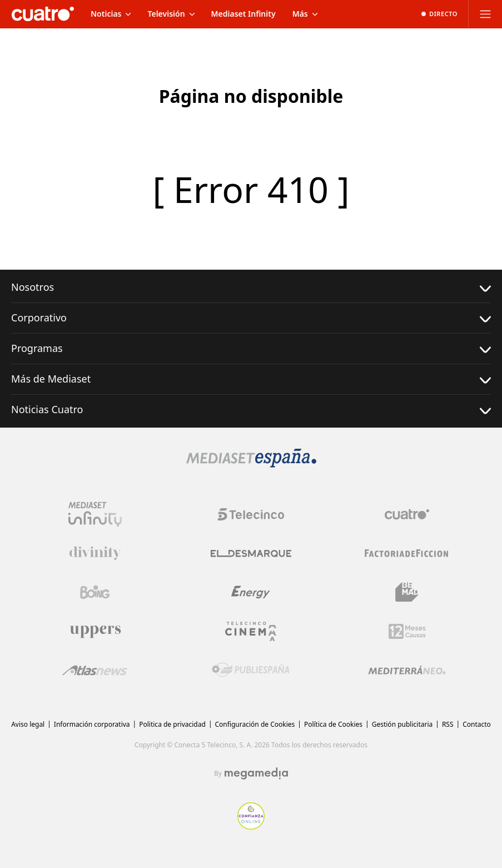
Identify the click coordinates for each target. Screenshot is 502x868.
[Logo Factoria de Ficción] (407, 553)
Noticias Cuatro (251, 410)
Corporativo (251, 318)
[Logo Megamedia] (256, 773)
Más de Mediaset (251, 379)
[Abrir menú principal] (485, 14)
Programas (251, 348)
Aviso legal (28, 724)
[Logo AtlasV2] (95, 670)
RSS (448, 724)
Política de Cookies (333, 724)
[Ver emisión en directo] (439, 14)
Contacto (477, 724)
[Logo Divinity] (95, 553)
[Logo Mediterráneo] (407, 670)
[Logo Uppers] (95, 631)
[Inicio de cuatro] (43, 14)
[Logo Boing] (95, 592)
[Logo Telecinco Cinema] (251, 631)
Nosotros (251, 287)
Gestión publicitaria (402, 724)
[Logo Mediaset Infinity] (95, 514)
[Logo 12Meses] (407, 631)
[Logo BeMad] (407, 592)
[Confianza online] (251, 826)
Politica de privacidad (172, 724)
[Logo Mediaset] (251, 464)
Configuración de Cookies (255, 724)
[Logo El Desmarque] (251, 554)
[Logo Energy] (251, 592)
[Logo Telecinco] (251, 514)
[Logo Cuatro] (407, 514)
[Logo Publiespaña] (251, 670)
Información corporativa (92, 724)
